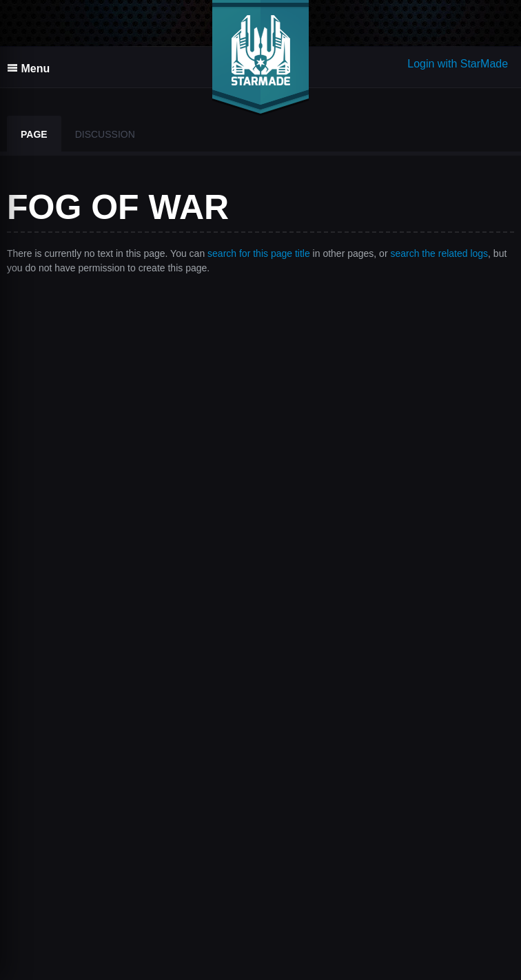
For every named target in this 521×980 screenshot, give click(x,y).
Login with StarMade (458, 64)
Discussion (105, 134)
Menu (28, 68)
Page (34, 134)
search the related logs (439, 253)
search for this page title (259, 253)
